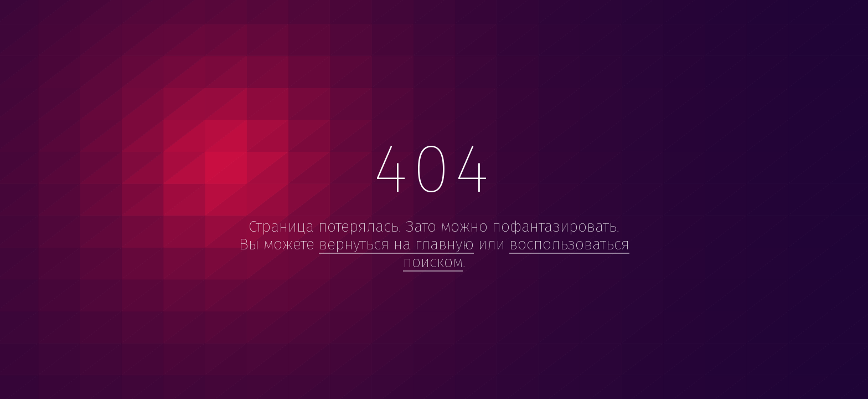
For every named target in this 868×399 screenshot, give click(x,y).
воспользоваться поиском (516, 253)
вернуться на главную (396, 244)
